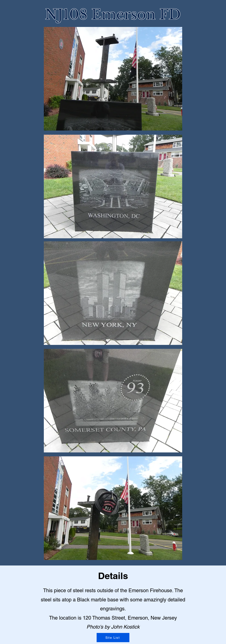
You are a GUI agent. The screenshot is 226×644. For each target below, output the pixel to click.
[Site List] (113, 638)
